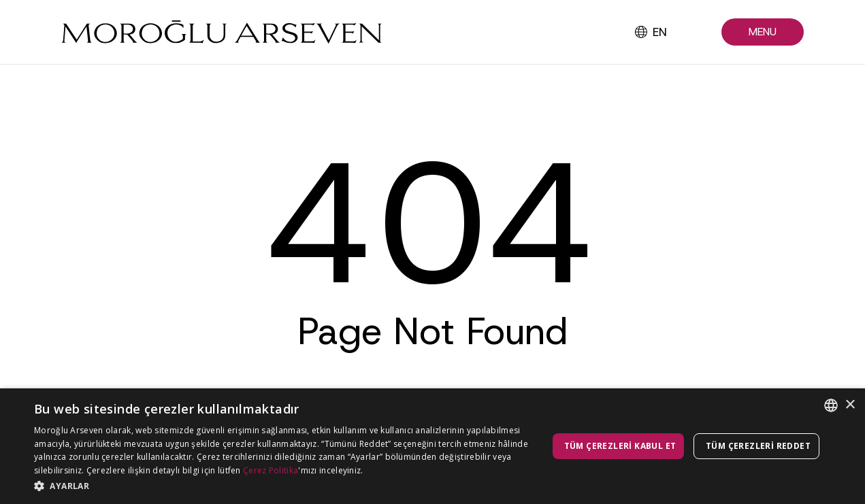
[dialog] (432, 446)
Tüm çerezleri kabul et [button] (620, 446)
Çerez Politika (271, 470)
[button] (763, 32)
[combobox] (831, 405)
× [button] (850, 405)
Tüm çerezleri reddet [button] (758, 446)
